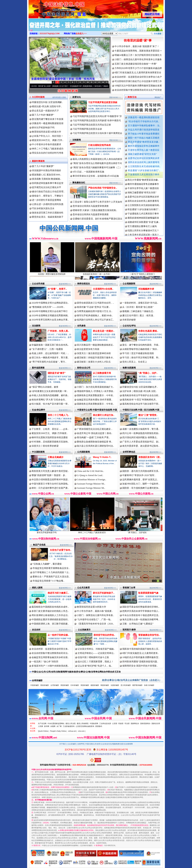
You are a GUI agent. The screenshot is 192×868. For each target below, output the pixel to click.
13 (99, 82)
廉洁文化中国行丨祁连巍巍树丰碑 (72, 86)
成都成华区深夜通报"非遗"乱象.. (144, 224)
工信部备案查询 (69, 726)
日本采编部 (75, 685)
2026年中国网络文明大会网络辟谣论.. (50, 303)
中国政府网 (94, 724)
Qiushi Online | (44, 731)
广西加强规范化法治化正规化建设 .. (95, 429)
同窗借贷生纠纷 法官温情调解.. (47, 102)
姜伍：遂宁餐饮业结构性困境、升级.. (141, 345)
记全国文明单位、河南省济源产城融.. (96, 649)
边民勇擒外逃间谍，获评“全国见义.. (140, 480)
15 (107, 82)
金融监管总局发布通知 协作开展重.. (95, 400)
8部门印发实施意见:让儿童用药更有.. (141, 653)
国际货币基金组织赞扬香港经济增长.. (141, 607)
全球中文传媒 (52, 8)
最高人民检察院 (83, 724)
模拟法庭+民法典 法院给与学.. (47, 106)
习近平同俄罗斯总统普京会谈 (87, 129)
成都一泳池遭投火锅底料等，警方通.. (141, 429)
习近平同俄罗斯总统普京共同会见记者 (92, 125)
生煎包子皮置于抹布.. (61, 550)
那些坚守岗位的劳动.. (104, 635)
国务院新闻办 (145, 724)
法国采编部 (115, 685)
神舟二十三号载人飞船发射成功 (48, 149)
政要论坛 (77, 97)
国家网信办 (135, 724)
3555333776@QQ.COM (50, 34)
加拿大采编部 (149, 685)
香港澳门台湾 (129, 588)
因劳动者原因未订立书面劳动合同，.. (95, 303)
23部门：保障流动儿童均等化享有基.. (95, 615)
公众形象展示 (84, 630)
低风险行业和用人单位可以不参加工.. (95, 320)
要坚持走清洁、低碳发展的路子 (48, 217)
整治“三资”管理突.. (148, 415)
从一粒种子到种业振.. (58, 635)
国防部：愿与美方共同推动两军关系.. (141, 471)
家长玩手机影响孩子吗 (43, 128)
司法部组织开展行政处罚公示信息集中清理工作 (138, 81)
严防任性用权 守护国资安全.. (103, 188)
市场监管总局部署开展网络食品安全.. (51, 568)
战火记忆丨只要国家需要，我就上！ (96, 662)
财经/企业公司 (84, 368)
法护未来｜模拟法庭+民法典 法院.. (140, 391)
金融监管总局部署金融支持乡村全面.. (50, 657)
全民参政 (81, 326)
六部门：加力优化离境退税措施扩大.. (95, 387)
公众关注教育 (83, 588)
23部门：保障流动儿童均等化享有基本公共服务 (138, 59)
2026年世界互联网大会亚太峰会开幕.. (50, 320)
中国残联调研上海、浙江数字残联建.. (50, 624)
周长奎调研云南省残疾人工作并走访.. (50, 615)
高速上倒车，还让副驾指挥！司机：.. (50, 353)
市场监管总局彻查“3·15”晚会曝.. (48, 581)
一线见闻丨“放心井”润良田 (45, 662)
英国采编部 (85, 685)
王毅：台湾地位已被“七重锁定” (138, 624)
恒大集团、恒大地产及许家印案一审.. (50, 404)
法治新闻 (36, 326)
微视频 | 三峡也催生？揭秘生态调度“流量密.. (107, 86)
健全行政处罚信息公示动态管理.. (48, 192)
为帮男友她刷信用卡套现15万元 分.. (95, 311)
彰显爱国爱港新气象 (148, 593)
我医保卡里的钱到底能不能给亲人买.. (141, 649)
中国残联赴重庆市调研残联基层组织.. (50, 619)
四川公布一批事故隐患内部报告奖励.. (141, 433)
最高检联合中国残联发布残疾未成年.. (50, 607)
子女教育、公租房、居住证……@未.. (50, 429)
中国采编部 (35, 685)
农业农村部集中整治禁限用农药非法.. (50, 653)
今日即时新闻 (38, 97)
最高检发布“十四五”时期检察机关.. (140, 400)
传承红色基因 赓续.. (148, 331)
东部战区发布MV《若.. (150, 457)
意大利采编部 (126, 685)
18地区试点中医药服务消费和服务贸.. (141, 657)
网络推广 (158, 97)
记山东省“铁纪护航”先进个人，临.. (95, 666)
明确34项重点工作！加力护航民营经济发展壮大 (138, 55)
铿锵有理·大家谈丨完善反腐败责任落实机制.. (95, 210)
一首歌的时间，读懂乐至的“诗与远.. (140, 303)
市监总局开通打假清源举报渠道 (144, 130)
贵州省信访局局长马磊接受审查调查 (91, 206)
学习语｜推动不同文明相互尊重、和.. (141, 358)
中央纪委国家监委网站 (56, 724)
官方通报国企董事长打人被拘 (142, 228)
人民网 (40, 726)
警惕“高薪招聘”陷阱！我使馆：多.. (49, 475)
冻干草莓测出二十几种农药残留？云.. (51, 572)
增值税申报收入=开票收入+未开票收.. (96, 391)
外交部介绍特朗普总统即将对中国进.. (50, 480)
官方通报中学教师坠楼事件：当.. (144, 126)
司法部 (127, 724)
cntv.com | (82, 731)
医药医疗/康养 (129, 630)
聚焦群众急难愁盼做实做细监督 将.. (95, 442)
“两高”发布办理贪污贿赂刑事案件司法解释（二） (97, 167)
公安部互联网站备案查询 (85, 726)
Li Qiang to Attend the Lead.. (90, 475)
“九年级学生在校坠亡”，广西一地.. (94, 619)
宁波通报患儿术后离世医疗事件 (144, 175)
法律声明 (81, 744)
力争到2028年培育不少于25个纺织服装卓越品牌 (138, 68)
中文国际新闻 (38, 452)
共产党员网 (42, 724)
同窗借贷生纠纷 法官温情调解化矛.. (140, 387)
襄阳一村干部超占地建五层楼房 (144, 138)
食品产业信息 (39, 545)
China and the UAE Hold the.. (90, 471)
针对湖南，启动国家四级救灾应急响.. (50, 442)
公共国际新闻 (83, 452)
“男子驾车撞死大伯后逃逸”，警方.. (49, 362)
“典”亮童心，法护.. (148, 373)
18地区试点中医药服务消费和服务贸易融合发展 (138, 86)
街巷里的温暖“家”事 (138, 40)
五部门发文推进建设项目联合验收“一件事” (136, 64)
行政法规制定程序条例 (99, 145)
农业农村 (36, 630)
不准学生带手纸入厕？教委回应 (144, 150)
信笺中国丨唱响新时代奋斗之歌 (93, 657)
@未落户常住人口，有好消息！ (48, 136)
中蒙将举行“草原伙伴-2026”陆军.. (139, 475)
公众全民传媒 (38, 284)
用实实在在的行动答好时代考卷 (48, 153)
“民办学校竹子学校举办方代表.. (144, 121)
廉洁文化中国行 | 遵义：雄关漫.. (138, 315)
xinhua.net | (73, 731)
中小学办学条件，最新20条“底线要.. (95, 611)
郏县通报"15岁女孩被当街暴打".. (144, 170)
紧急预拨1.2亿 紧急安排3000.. (47, 175)
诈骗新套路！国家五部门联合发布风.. (50, 345)
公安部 (115, 724)
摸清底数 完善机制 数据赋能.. (47, 179)
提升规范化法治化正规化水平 (47, 187)
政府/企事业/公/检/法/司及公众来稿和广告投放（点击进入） (132, 680)
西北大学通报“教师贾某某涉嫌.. (144, 142)
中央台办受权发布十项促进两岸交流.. (141, 615)
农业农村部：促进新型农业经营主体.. (50, 649)
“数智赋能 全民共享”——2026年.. (48, 307)
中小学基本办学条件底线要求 (47, 144)
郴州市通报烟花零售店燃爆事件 (144, 146)
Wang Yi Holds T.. (102, 457)
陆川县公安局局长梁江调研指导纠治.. (95, 446)
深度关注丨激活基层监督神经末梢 (94, 353)
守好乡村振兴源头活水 (43, 208)
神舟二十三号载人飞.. (58, 415)
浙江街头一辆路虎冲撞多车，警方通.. (50, 358)
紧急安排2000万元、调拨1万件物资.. (50, 433)
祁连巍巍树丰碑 (146, 289)
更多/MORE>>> (115, 97)
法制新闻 (77, 140)
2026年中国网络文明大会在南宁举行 (50, 311)
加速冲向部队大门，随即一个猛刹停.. (141, 484)
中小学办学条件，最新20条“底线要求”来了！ (137, 46)
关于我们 (63, 744)
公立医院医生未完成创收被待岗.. (144, 166)
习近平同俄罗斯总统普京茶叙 (103, 102)
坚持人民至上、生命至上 (135, 362)
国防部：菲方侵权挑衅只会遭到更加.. (141, 488)
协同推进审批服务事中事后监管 (48, 183)
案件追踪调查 (38, 368)
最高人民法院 (71, 724)
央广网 (59, 726)
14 (103, 82)
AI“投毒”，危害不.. (57, 289)
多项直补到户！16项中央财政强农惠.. (50, 666)
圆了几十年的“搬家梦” (43, 115)
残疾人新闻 (37, 588)
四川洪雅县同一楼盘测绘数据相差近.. (95, 345)
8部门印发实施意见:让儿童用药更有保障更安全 (138, 73)
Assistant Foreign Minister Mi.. (91, 484)
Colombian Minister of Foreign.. (92, 480)
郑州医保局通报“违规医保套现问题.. (140, 662)
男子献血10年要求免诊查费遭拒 (144, 134)
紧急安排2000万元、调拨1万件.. (48, 140)
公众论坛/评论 (129, 326)
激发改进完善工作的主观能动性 (48, 213)
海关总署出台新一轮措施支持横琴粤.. (141, 619)
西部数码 (99, 726)
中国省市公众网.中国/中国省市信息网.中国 (97, 410)
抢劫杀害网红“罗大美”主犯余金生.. (49, 400)
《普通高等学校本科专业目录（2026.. (95, 624)
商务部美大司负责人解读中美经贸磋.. (50, 471)
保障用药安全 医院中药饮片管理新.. (140, 666)
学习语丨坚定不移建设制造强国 (138, 353)
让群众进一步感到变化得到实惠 (48, 204)
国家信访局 (156, 724)
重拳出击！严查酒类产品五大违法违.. (51, 577)
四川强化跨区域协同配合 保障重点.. (140, 437)
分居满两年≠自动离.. (103, 289)
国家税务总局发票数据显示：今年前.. (95, 395)
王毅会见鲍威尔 (56, 457)
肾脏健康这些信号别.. (149, 635)
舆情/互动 (132, 97)
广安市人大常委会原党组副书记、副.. (141, 442)
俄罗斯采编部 (137, 685)
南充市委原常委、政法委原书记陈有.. (141, 446)
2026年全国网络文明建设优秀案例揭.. (50, 315)
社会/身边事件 (39, 410)
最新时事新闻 (38, 161)
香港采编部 (45, 685)
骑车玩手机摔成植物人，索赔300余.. (95, 315)
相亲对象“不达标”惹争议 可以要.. (93, 307)
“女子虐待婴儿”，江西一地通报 (47, 349)
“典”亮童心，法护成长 (142, 531)
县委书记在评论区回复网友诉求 (144, 158)
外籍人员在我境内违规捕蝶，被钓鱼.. (50, 395)
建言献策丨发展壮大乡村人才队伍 (94, 362)
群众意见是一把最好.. (104, 331)
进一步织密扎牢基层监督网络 (47, 200)
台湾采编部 (55, 685)
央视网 (53, 726)
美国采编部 (65, 685)
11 (91, 82)
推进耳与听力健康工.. (58, 593)
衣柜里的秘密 (129, 320)
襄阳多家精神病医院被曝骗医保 (143, 220)
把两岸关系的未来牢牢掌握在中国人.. (141, 611)
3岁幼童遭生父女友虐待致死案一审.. (50, 391)
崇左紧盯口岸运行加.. (104, 415)
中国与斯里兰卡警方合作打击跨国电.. (50, 484)
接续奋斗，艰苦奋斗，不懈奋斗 (48, 196)
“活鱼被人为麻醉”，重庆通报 (47, 564)
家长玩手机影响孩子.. (104, 593)
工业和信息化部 (105, 724)
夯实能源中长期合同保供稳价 (47, 170)
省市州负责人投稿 (59, 97)
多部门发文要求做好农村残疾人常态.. (50, 611)
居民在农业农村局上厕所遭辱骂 (144, 162)
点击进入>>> (81, 34)
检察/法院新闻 (129, 368)
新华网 (47, 726)
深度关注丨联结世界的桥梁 (45, 446)
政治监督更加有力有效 (88, 349)
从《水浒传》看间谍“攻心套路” (43, 86)
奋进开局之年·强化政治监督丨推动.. (95, 433)
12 (95, 82)
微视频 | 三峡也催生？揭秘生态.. (138, 311)
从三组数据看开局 (102, 373)
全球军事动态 (129, 452)
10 (88, 82)
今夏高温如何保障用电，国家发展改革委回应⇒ (138, 51)
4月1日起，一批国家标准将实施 (88, 172)
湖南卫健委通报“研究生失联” (142, 154)
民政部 (121, 724)
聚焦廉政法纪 (79, 183)
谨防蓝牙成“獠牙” (57, 373)
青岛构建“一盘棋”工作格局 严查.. (93, 437)
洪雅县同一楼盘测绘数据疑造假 (144, 117)
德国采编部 (95, 685)
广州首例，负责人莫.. (58, 331)
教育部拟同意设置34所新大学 (47, 132)
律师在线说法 (83, 284)
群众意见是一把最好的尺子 (45, 111)
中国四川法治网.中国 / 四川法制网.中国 (141, 410)
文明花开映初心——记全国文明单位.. (96, 653)
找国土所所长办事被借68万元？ (143, 233)
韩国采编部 (105, 685)
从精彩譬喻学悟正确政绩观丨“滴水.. (140, 349)
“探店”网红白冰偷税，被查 (45, 387)
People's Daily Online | (59, 731)
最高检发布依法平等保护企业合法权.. (141, 395)
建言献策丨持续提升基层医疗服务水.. (95, 358)
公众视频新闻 (129, 284)
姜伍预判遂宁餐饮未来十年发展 (48, 119)
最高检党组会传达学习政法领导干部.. (141, 404)
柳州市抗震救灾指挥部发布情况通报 (50, 437)
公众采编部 (72, 744)
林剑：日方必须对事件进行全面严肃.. (50, 488)
